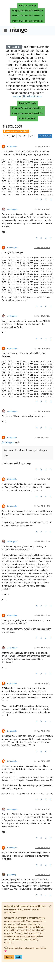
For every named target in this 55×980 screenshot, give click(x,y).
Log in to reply (45, 136)
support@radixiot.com (27, 96)
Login (18, 957)
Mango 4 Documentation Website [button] (27, 16)
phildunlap (12, 875)
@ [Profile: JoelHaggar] (8, 442)
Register (9, 957)
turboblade (12, 146)
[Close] (50, 906)
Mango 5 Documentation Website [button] (27, 21)
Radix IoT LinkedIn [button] (27, 118)
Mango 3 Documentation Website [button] (27, 11)
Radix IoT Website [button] (28, 5)
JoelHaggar (12, 209)
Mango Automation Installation (16, 131)
